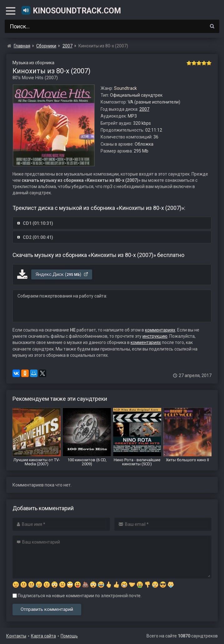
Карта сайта (43, 636)
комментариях (160, 330)
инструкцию (155, 336)
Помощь (69, 636)
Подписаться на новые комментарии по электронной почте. (77, 596)
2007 (144, 109)
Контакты (16, 636)
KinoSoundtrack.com (71, 10)
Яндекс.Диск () (62, 274)
